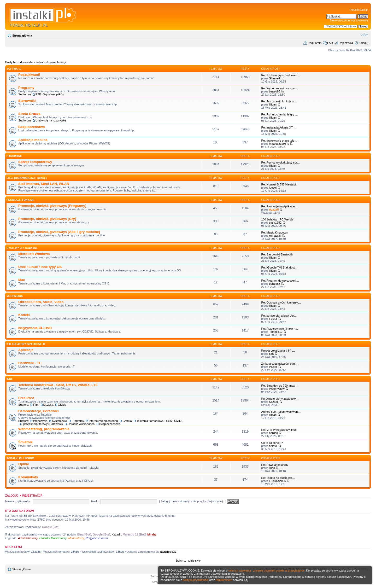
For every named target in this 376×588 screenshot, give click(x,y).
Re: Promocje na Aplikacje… (279, 206)
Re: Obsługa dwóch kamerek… (281, 302)
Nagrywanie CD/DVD (35, 328)
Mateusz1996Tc (279, 144)
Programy (26, 88)
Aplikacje (26, 350)
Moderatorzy (76, 538)
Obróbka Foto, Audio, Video (41, 302)
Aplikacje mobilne (33, 140)
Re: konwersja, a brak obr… (279, 316)
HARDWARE (14, 156)
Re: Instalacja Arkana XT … (279, 127)
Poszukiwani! (29, 75)
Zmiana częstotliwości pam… (280, 364)
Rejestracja (346, 43)
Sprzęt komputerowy (35, 162)
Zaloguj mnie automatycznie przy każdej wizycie (193, 501)
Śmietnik (25, 442)
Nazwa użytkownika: (18, 501)
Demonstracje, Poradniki (39, 411)
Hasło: (95, 501)
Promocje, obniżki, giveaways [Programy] (52, 206)
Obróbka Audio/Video (81, 424)
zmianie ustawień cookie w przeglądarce (279, 570)
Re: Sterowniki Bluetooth (277, 254)
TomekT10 (276, 332)
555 (271, 354)
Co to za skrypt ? (272, 443)
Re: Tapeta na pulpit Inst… (278, 478)
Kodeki (24, 315)
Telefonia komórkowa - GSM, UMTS (159, 421)
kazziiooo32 (168, 552)
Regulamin (315, 43)
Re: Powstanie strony (275, 465)
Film (36, 405)
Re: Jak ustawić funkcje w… (279, 101)
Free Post (26, 398)
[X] (246, 580)
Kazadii (274, 402)
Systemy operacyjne (22, 248)
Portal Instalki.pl (359, 10)
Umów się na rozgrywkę (51, 120)
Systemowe (59, 421)
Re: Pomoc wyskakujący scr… (280, 162)
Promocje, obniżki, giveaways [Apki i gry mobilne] (59, 232)
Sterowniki (27, 101)
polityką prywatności (196, 580)
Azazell (274, 209)
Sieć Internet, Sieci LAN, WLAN (44, 184)
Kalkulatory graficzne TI (26, 344)
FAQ (330, 43)
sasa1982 (275, 223)
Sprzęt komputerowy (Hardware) (42, 424)
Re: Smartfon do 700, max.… (280, 386)
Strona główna (22, 36)
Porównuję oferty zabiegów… (280, 399)
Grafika (127, 421)
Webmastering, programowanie (44, 429)
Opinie (24, 464)
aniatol (273, 446)
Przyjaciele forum (97, 538)
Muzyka (48, 405)
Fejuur (273, 319)
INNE (10, 379)
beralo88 (275, 91)
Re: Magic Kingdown (274, 232)
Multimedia (15, 296)
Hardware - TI (29, 363)
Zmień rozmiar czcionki (364, 34)
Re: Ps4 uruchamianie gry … (280, 114)
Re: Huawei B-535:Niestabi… (280, 184)
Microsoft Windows (34, 254)
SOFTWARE (14, 69)
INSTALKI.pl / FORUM (20, 458)
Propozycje (40, 421)
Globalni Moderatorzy (53, 538)
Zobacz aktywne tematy (51, 62)
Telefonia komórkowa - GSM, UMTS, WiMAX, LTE (58, 385)
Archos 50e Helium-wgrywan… (281, 412)
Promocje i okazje (20, 200)
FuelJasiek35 (277, 481)
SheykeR (275, 78)
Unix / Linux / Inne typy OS (40, 267)
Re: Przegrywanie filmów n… (280, 329)
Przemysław (277, 389)
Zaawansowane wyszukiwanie (349, 20)
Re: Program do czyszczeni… (280, 281)
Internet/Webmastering (103, 421)
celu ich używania (240, 570)
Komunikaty (28, 477)
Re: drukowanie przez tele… (279, 141)
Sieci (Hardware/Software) (27, 178)
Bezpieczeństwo (32, 127)
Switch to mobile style (188, 561)
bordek (273, 433)
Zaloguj (363, 43)
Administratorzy (28, 538)
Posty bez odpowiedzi (19, 62)
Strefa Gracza (29, 114)
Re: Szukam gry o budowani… (281, 75)
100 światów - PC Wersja (277, 219)
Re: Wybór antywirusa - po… (280, 88)
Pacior (273, 367)
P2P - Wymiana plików (50, 94)
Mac (22, 280)
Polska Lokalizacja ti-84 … (278, 351)
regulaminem (224, 580)
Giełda (62, 405)
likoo (272, 468)
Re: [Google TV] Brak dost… (279, 267)
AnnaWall (275, 236)
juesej (273, 188)
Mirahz (152, 534)
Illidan (273, 104)
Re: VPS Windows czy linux (279, 430)
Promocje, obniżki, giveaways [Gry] (47, 219)
